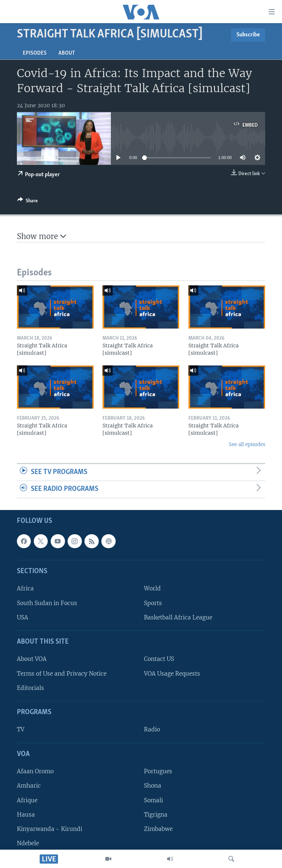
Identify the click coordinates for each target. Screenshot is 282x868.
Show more (41, 236)
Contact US (159, 659)
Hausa (26, 814)
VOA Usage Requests (172, 673)
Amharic (29, 786)
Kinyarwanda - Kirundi (50, 829)
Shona (153, 786)
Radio (152, 729)
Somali (153, 800)
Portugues (158, 771)
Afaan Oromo (35, 771)
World (152, 588)
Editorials (30, 688)
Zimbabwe (158, 829)
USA (23, 617)
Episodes (35, 53)
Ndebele (28, 843)
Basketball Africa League (178, 617)
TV (21, 729)
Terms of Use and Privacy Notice (62, 673)
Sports (153, 603)
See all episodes (247, 444)
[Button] (28, 202)
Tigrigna (156, 814)
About (67, 53)
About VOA (32, 659)
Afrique (27, 800)
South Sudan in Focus (47, 603)
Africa (25, 588)
